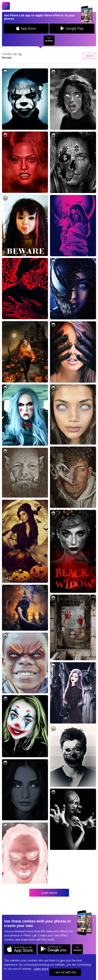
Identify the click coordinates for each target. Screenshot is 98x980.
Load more (49, 893)
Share (89, 56)
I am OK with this (65, 972)
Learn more (41, 969)
